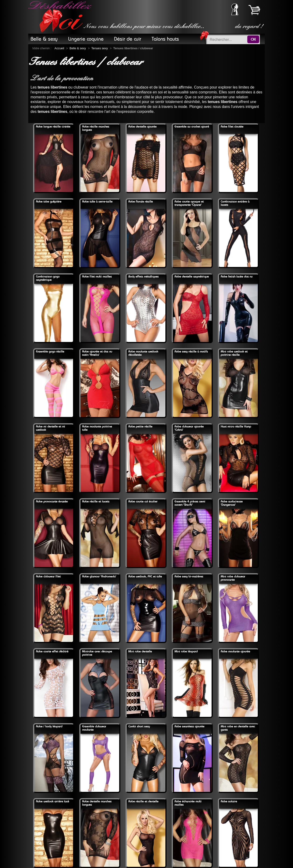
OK (253, 39)
